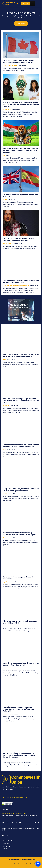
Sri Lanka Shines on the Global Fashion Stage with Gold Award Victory (18, 239)
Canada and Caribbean (10, 65)
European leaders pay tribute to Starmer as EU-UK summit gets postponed (21, 490)
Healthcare (6, 760)
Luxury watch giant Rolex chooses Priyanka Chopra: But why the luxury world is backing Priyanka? (21, 104)
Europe (5, 199)
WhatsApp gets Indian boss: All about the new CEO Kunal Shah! (20, 622)
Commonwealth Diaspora (11, 626)
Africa (4, 450)
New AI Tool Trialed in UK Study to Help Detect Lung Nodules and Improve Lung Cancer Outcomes (19, 755)
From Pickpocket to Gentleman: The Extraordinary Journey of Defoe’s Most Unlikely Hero (19, 709)
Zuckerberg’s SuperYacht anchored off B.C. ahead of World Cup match (21, 664)
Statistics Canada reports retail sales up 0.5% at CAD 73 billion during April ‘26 (19, 61)
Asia (4, 155)
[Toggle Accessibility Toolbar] (38, 864)
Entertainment (7, 109)
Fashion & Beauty (8, 244)
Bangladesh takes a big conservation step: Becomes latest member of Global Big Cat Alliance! (20, 150)
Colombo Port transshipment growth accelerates (18, 578)
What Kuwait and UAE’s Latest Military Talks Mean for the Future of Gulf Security (21, 355)
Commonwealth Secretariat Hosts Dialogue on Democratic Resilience (21, 281)
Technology (6, 406)
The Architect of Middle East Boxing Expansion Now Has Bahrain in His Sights (19, 534)
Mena (4, 360)
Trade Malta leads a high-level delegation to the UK (20, 195)
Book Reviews (7, 714)
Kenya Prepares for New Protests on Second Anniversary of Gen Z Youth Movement (21, 446)
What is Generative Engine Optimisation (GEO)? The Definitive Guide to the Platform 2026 (21, 400)
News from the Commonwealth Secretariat (16, 286)
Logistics (5, 582)
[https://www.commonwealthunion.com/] (8, 3)
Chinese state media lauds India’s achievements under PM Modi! (21, 823)
